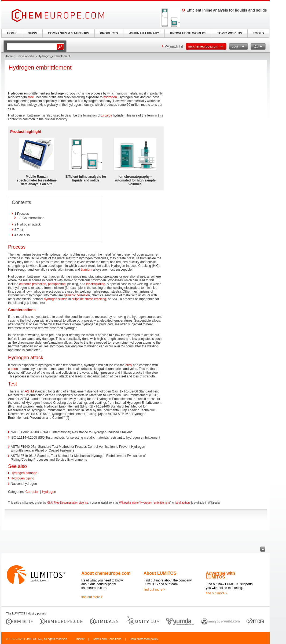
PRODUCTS (109, 33)
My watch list (174, 46)
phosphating (57, 284)
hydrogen (110, 97)
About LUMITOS (160, 573)
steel (31, 97)
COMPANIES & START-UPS (68, 33)
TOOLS (258, 33)
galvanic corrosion (77, 295)
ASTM (29, 391)
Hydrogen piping (22, 478)
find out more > (92, 597)
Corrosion (32, 492)
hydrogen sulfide (56, 299)
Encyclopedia (25, 56)
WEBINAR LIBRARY (144, 33)
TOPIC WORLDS (230, 33)
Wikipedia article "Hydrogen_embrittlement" (145, 503)
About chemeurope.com (106, 573)
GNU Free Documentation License (68, 503)
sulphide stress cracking (89, 299)
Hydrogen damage (24, 473)
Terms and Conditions (107, 639)
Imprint (80, 639)
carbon (13, 369)
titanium (86, 270)
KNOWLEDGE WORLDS (188, 33)
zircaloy (107, 115)
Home (9, 56)
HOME (12, 33)
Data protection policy (144, 639)
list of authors (182, 503)
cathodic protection (33, 284)
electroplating (96, 284)
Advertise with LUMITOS (220, 575)
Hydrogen (49, 492)
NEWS (32, 33)
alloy (129, 365)
